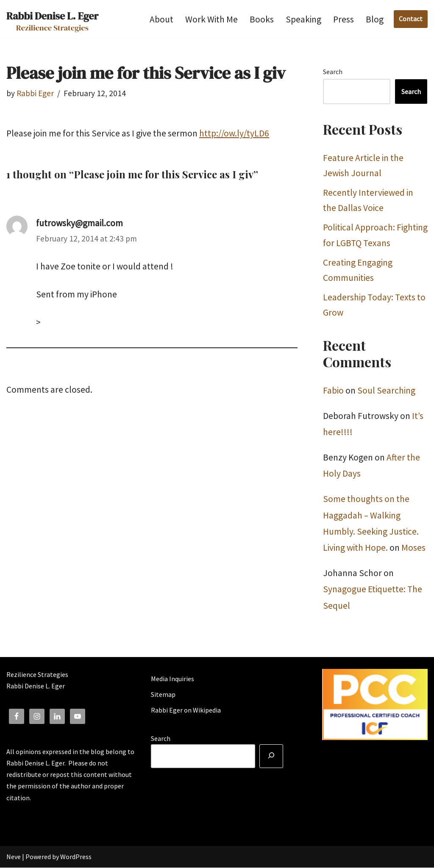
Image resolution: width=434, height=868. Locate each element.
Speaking (303, 19)
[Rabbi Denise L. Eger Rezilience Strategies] (52, 19)
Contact (411, 19)
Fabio (333, 391)
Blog (375, 19)
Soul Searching (386, 391)
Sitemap (163, 695)
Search (333, 72)
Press (344, 19)
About (161, 19)
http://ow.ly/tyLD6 (234, 133)
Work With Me (211, 19)
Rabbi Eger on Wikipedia (186, 710)
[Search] (271, 757)
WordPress (76, 857)
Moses (413, 548)
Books (262, 19)
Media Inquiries (172, 679)
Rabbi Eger (35, 93)
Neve (14, 857)
